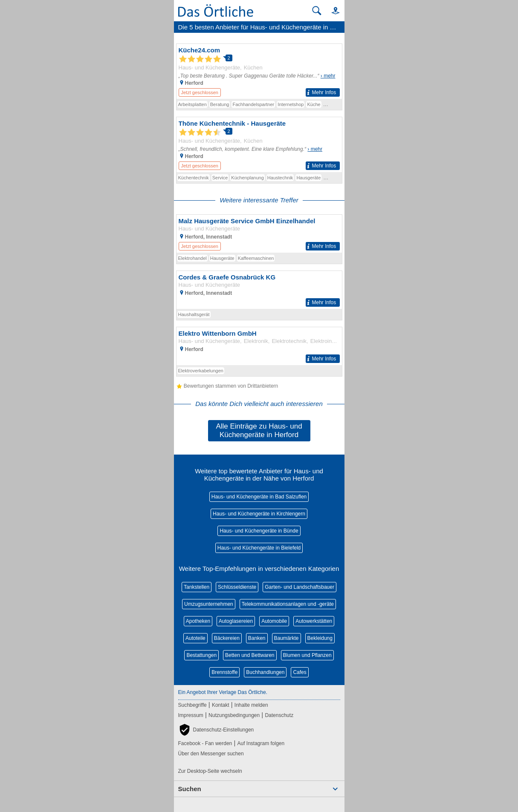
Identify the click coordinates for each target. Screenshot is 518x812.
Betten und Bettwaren (250, 655)
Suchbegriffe (192, 705)
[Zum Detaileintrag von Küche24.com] (259, 71)
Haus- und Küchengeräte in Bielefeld (259, 548)
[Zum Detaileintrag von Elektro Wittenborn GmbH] (259, 346)
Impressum (191, 715)
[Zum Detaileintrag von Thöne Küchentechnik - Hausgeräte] (259, 145)
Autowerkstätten (314, 621)
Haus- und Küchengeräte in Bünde (259, 531)
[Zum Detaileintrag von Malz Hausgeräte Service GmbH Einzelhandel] (259, 234)
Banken (257, 638)
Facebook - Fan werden (205, 743)
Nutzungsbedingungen (234, 715)
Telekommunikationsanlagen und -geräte (288, 604)
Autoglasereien (236, 621)
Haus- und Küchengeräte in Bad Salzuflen (259, 497)
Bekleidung (320, 638)
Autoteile (195, 638)
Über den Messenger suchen (211, 754)
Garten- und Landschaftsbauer (300, 587)
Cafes (300, 672)
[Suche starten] (317, 11)
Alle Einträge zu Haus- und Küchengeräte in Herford (259, 430)
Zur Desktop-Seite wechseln (210, 771)
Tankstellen (197, 587)
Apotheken (198, 621)
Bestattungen (201, 655)
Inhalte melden (251, 705)
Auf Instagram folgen (261, 743)
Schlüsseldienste (237, 587)
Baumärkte (286, 638)
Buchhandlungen (265, 672)
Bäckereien (227, 638)
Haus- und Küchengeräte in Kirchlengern (259, 514)
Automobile (274, 621)
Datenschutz (279, 715)
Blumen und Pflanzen (307, 655)
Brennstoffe (224, 672)
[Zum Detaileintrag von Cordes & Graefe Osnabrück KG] (259, 290)
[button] (332, 10)
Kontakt (221, 705)
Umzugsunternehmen (209, 604)
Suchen (190, 789)
